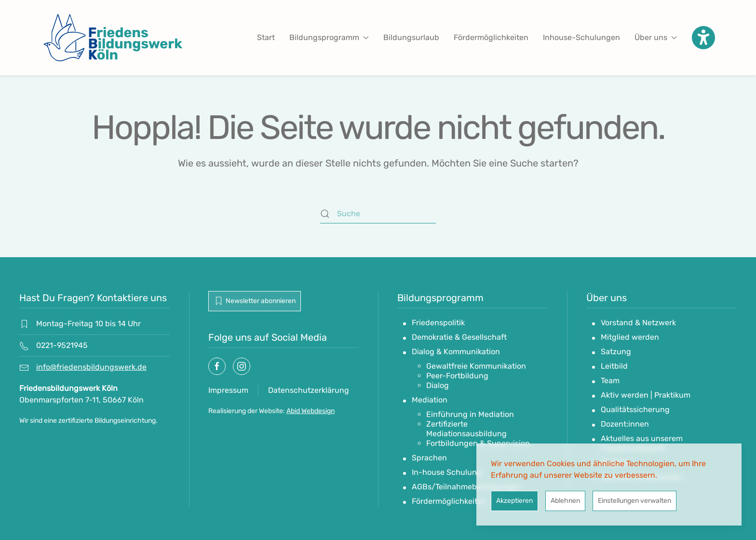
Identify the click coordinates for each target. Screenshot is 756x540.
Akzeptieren (514, 501)
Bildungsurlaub (411, 37)
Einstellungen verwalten (634, 501)
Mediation (430, 400)
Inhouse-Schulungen (581, 37)
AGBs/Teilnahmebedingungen (466, 487)
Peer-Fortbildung (457, 376)
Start (266, 37)
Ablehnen (565, 501)
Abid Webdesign (310, 411)
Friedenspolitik (438, 323)
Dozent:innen (625, 424)
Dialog (438, 385)
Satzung (616, 352)
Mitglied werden (630, 337)
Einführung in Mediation (470, 414)
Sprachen (429, 458)
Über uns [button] (656, 37)
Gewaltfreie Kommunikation (476, 366)
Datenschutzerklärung (309, 390)
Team (610, 381)
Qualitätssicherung (635, 409)
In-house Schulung (447, 472)
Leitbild (614, 366)
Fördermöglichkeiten (491, 37)
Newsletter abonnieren (255, 301)
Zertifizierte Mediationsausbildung (466, 429)
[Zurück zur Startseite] (113, 38)
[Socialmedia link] (217, 366)
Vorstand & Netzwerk (638, 323)
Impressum (228, 390)
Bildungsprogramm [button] (329, 37)
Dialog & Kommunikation (456, 352)
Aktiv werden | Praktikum (646, 395)
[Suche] (378, 214)
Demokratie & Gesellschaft (459, 337)
